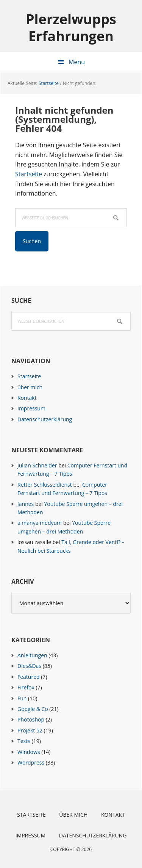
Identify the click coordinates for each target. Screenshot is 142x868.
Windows (29, 752)
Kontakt (27, 398)
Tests (24, 741)
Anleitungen (32, 655)
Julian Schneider (37, 465)
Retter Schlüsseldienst (45, 485)
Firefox (26, 687)
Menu (77, 62)
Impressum (31, 408)
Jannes (26, 504)
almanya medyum (40, 523)
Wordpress (31, 762)
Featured (29, 677)
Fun (22, 698)
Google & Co (33, 709)
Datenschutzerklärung (45, 419)
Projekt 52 (30, 730)
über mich (30, 387)
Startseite (29, 174)
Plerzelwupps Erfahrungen (71, 27)
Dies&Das (29, 666)
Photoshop (31, 719)
